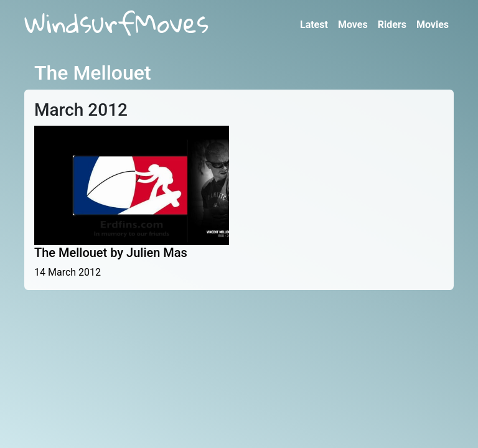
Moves (353, 25)
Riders (392, 25)
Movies (433, 25)
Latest (314, 25)
